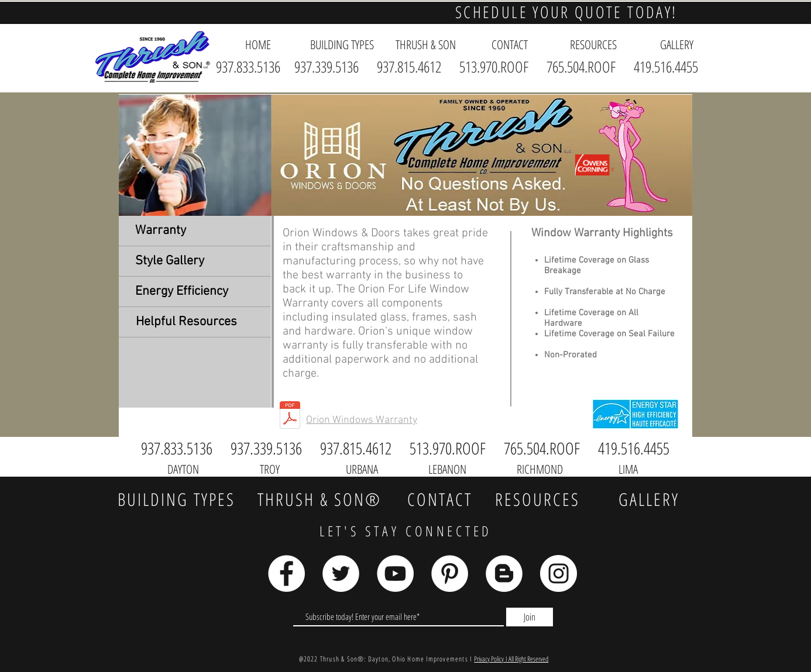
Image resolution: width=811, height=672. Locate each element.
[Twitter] (341, 573)
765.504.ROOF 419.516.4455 (622, 67)
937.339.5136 (330, 67)
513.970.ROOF (494, 67)
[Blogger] (504, 573)
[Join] (530, 617)
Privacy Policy (490, 659)
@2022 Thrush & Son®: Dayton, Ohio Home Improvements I (387, 659)
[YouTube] (395, 573)
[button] (342, 45)
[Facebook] (286, 573)
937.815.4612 (409, 67)
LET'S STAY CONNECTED (406, 531)
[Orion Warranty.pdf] (290, 416)
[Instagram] (559, 573)
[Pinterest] (450, 573)
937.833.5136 (248, 67)
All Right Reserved (528, 659)
